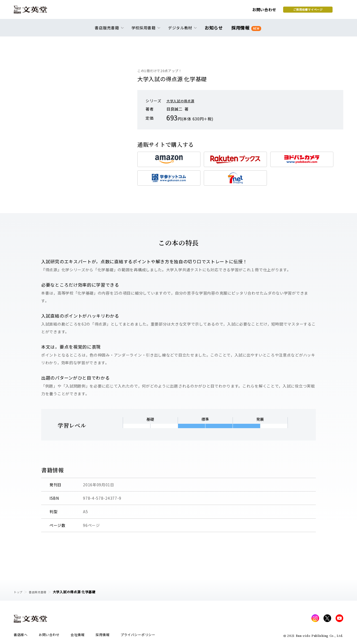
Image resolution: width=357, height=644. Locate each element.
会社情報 (78, 636)
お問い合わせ (220, 12)
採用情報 (245, 31)
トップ (19, 592)
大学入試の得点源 (183, 101)
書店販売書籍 (41, 592)
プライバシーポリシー (138, 636)
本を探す (319, 11)
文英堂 (35, 12)
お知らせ (215, 31)
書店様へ (21, 636)
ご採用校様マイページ (264, 11)
